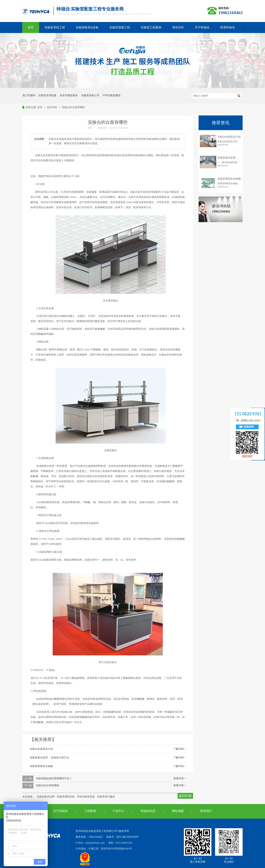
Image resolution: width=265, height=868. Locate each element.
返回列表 (185, 796)
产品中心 (118, 811)
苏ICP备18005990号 (128, 837)
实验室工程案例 (151, 27)
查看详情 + (180, 778)
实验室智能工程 (120, 27)
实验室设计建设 (106, 797)
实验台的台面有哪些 (73, 107)
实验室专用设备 (48, 95)
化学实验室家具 (69, 95)
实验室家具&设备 (87, 27)
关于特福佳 (202, 27)
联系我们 (206, 811)
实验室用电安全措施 (41, 766)
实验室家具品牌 (46, 797)
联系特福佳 (228, 27)
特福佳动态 (148, 811)
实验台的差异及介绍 (41, 749)
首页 (31, 27)
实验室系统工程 (55, 27)
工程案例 (90, 811)
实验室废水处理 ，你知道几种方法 (49, 758)
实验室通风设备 (66, 797)
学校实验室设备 (86, 797)
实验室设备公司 (90, 95)
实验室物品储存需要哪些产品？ (54, 778)
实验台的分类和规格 (48, 785)
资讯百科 (178, 27)
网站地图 (178, 811)
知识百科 (52, 107)
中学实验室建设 (112, 95)
